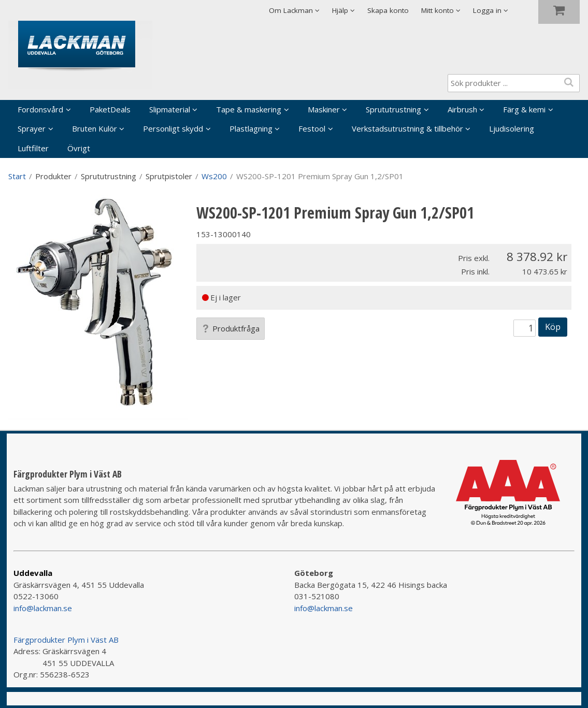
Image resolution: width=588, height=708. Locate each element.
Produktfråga (231, 328)
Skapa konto (388, 10)
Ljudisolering (512, 128)
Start (17, 176)
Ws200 (214, 176)
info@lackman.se (43, 608)
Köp (553, 327)
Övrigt (79, 148)
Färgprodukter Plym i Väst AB (66, 640)
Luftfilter (33, 148)
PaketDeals (110, 109)
